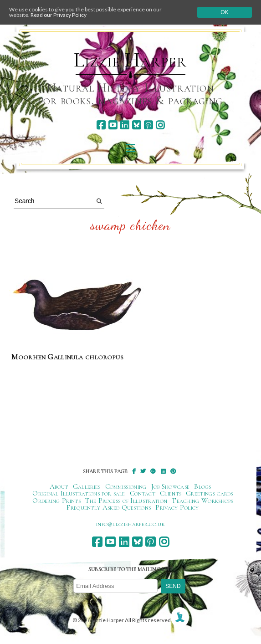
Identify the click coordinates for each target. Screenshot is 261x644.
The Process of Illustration (126, 501)
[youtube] (113, 125)
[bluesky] (136, 125)
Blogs (203, 486)
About (59, 486)
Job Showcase (171, 486)
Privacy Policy (177, 507)
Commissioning (126, 486)
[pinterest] (148, 125)
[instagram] (160, 125)
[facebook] (101, 125)
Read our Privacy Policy (59, 15)
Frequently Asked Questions (109, 507)
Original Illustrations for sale (79, 493)
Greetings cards (210, 493)
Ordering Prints (56, 501)
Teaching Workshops (202, 501)
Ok (224, 12)
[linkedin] (125, 125)
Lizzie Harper (130, 60)
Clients (171, 493)
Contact (143, 493)
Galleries (87, 486)
